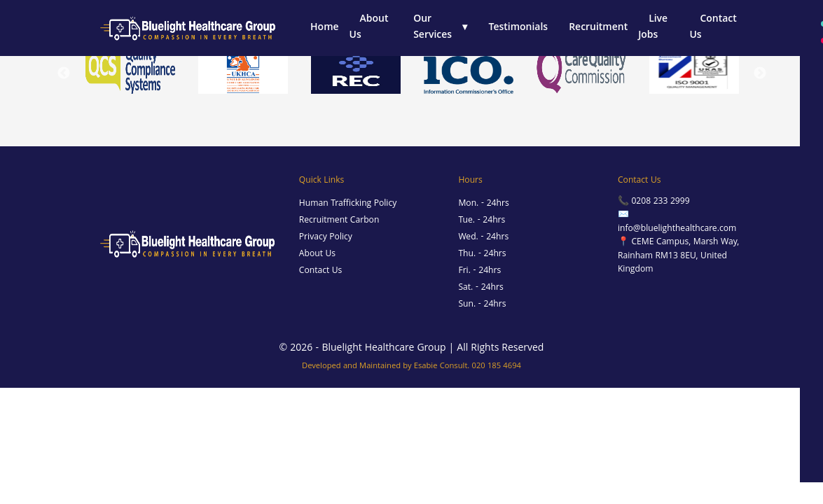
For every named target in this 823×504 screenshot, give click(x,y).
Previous (64, 73)
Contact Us (713, 28)
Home (324, 28)
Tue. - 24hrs (482, 221)
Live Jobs (653, 28)
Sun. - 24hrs (482, 305)
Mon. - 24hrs (483, 204)
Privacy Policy (326, 238)
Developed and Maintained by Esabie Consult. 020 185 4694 (411, 366)
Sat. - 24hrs (480, 288)
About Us (369, 28)
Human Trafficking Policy (348, 204)
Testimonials (519, 28)
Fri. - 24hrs (479, 271)
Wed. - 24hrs (483, 238)
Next (760, 73)
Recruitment (598, 28)
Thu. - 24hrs (482, 254)
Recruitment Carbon (339, 221)
